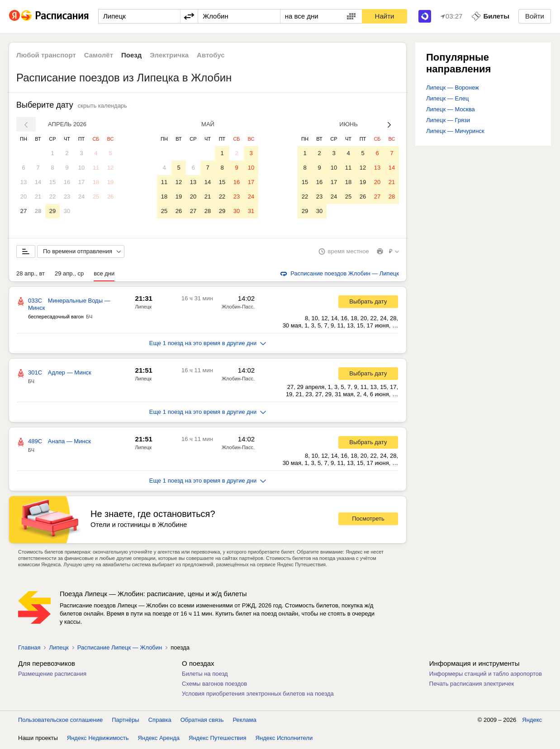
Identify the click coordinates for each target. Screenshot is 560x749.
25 (96, 197)
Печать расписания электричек (472, 685)
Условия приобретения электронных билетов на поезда (258, 695)
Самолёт (99, 55)
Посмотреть (368, 520)
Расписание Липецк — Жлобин (120, 649)
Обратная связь (202, 722)
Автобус (211, 55)
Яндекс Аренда (159, 740)
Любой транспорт (46, 55)
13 (24, 182)
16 (67, 182)
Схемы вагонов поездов (214, 685)
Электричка (169, 55)
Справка (160, 722)
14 (38, 182)
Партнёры (125, 722)
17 (81, 182)
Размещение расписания (52, 676)
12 (110, 168)
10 (81, 168)
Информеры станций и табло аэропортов (486, 676)
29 (52, 211)
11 (96, 168)
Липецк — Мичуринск (455, 131)
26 (110, 197)
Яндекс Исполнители (284, 740)
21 (38, 197)
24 (81, 197)
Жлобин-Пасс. (238, 308)
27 (24, 211)
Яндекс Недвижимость (98, 740)
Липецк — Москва (451, 109)
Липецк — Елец (447, 98)
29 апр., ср (69, 275)
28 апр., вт (31, 275)
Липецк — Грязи (448, 120)
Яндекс (532, 722)
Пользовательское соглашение (60, 722)
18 (96, 182)
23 (67, 197)
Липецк (143, 308)
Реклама (245, 722)
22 (52, 197)
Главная (29, 649)
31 (251, 211)
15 (52, 182)
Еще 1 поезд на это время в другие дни (208, 345)
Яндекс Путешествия (218, 740)
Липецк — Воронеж (453, 88)
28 (38, 211)
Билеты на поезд (205, 676)
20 (24, 197)
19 (110, 182)
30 (67, 211)
